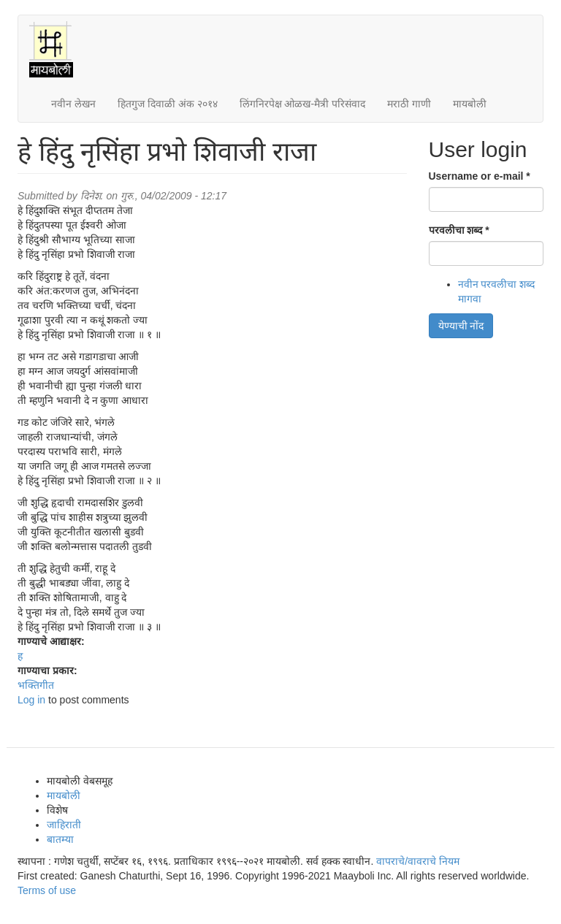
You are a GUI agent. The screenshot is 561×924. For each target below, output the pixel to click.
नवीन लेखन (73, 104)
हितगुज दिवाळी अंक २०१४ (168, 104)
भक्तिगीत (36, 685)
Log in (31, 700)
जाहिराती (64, 825)
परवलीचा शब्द (459, 230)
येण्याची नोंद (461, 326)
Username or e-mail (480, 176)
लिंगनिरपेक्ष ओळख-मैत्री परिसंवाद (302, 104)
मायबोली (470, 104)
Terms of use (47, 890)
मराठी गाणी (409, 104)
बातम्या (60, 839)
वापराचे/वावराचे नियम (418, 861)
